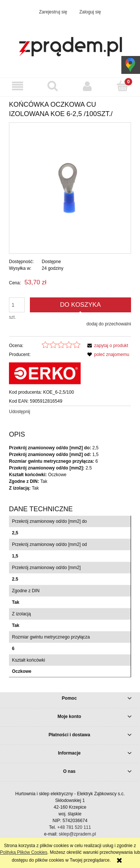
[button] (18, 86)
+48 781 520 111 (74, 827)
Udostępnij (20, 412)
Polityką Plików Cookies (24, 852)
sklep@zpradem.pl (77, 834)
